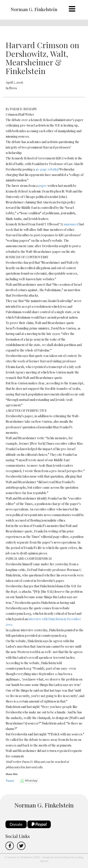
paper (43, 186)
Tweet (10, 781)
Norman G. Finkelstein (34, 9)
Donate (16, 824)
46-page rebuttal (47, 169)
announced (71, 224)
